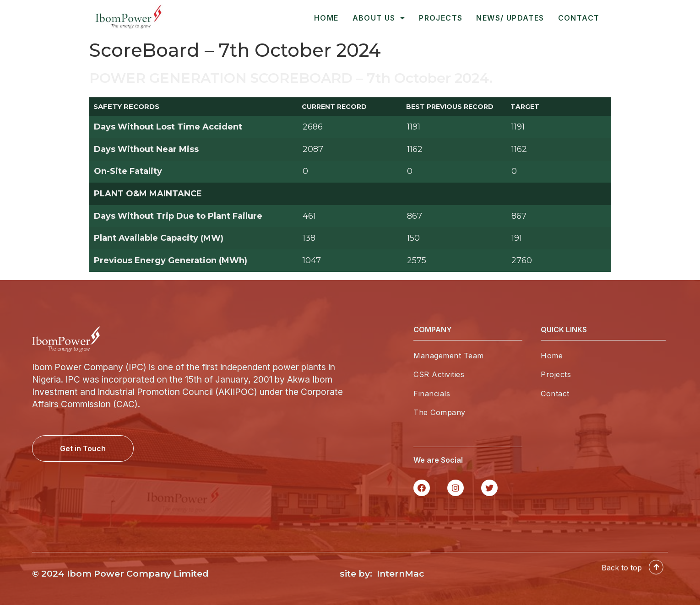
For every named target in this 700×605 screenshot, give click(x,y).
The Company (440, 412)
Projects (441, 18)
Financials (432, 394)
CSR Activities (439, 374)
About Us (379, 18)
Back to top (622, 575)
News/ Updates (510, 18)
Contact (579, 18)
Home (326, 18)
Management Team (449, 356)
